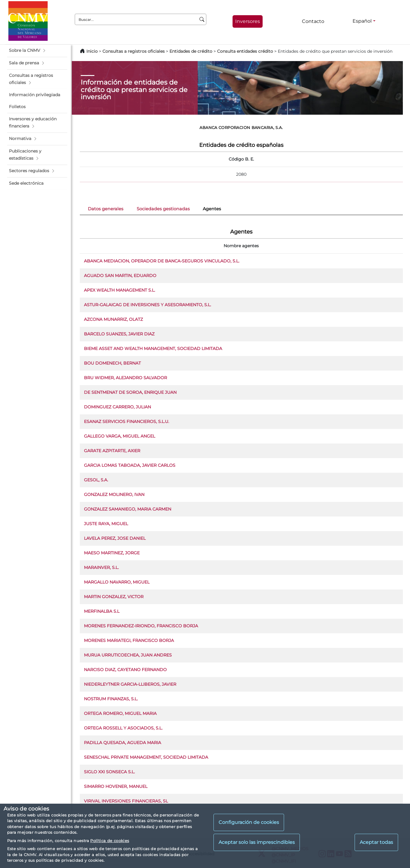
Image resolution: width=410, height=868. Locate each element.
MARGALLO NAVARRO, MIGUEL (117, 582)
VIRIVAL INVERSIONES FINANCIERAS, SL (126, 801)
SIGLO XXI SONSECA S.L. (109, 772)
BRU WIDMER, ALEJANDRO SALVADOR (126, 378)
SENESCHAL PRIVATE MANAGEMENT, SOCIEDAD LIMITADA (146, 757)
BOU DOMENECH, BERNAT (112, 363)
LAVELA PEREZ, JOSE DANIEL (115, 538)
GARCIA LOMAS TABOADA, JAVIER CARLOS (130, 465)
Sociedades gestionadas (163, 209)
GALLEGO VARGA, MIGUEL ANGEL (120, 436)
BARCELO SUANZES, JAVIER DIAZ (119, 334)
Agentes (212, 209)
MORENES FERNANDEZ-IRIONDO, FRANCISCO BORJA (141, 626)
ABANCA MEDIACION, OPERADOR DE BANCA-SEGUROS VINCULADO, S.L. (162, 261)
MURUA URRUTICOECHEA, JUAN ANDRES (128, 655)
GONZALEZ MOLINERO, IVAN (114, 494)
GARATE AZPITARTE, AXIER (112, 451)
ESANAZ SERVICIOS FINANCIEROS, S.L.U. (127, 421)
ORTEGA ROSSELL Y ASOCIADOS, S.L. (123, 728)
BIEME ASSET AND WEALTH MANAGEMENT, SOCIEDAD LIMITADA (153, 349)
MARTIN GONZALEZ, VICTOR (114, 597)
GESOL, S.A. (96, 480)
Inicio (92, 51)
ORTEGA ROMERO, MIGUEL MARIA (120, 713)
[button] (37, 51)
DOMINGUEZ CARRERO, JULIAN (117, 407)
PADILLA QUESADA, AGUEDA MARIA (123, 743)
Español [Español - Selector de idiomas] (362, 21)
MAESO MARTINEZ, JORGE (112, 553)
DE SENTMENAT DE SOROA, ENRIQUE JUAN (130, 392)
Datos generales (106, 209)
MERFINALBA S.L (102, 611)
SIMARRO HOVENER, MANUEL (116, 786)
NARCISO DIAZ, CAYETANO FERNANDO (125, 670)
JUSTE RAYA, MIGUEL (106, 524)
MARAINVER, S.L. (101, 567)
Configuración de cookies (249, 822)
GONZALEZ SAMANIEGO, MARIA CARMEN (128, 509)
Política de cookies (110, 841)
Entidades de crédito (191, 51)
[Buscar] (202, 19)
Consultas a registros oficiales (134, 51)
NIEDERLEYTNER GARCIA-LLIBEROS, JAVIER (130, 684)
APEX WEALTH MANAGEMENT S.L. (120, 290)
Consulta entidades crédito (245, 51)
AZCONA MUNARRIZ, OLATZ (113, 319)
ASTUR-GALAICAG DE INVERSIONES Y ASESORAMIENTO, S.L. (148, 305)
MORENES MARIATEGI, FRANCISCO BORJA (129, 640)
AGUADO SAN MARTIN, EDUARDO (120, 276)
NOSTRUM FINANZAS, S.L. (111, 699)
